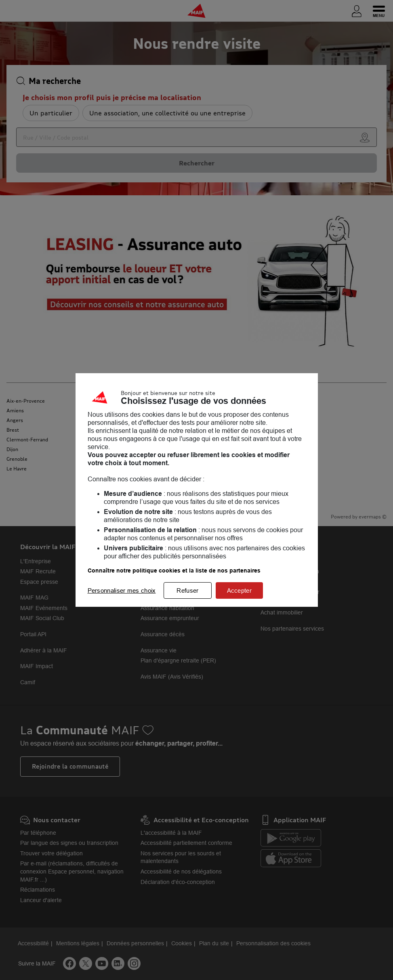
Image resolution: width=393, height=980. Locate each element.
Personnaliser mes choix (122, 590)
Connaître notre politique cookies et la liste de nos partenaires (174, 570)
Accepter (239, 590)
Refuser (187, 590)
